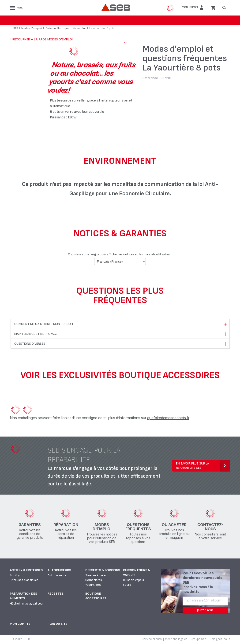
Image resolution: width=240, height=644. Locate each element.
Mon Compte (20, 624)
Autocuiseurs (59, 570)
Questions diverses (30, 344)
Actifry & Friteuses (26, 570)
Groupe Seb (199, 639)
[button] (193, 8)
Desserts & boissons (103, 570)
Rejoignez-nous (220, 639)
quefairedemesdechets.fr (168, 418)
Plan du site (58, 624)
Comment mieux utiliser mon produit (44, 324)
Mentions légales (176, 639)
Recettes (56, 594)
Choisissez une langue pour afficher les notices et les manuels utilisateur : (120, 254)
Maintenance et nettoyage (36, 334)
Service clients (152, 639)
